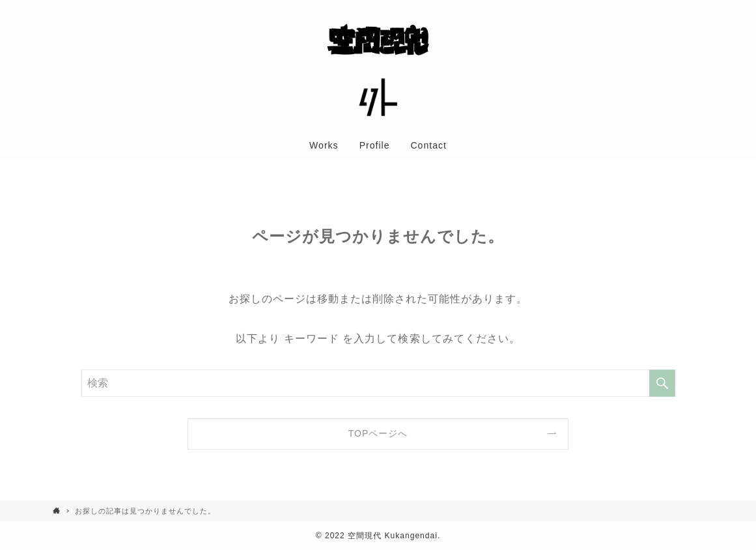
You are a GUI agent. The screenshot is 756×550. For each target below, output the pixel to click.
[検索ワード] (378, 383)
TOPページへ (378, 433)
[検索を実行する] (662, 383)
